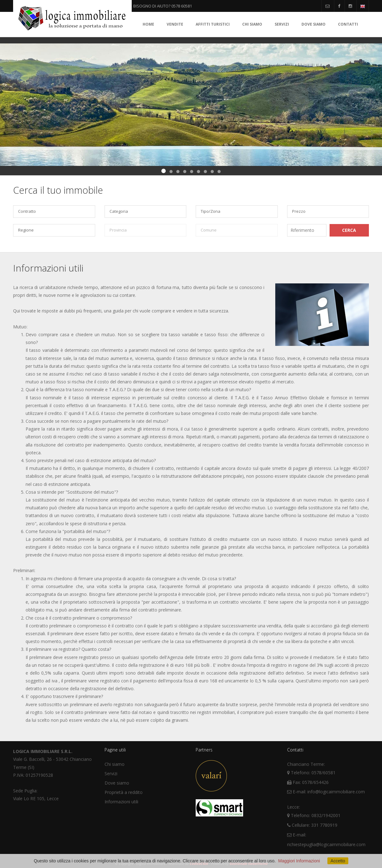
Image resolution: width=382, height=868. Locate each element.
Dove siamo (313, 24)
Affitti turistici (213, 24)
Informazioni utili (121, 802)
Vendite (175, 24)
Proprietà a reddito (124, 792)
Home (148, 24)
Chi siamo (252, 24)
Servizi (282, 24)
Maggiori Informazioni (299, 861)
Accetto (338, 861)
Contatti (348, 24)
